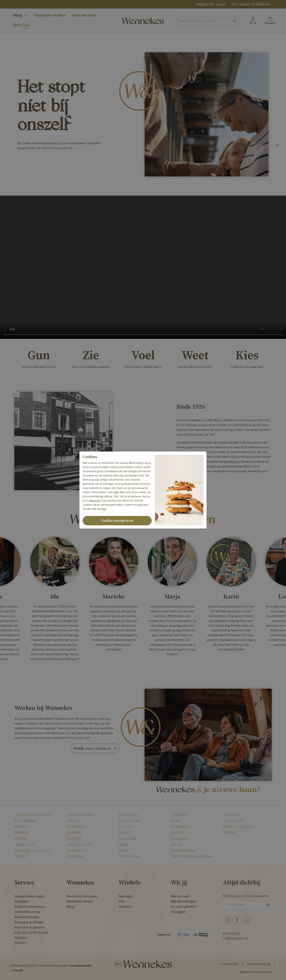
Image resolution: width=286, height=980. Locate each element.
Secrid (177, 845)
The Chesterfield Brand (192, 857)
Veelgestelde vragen (211, 4)
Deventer (125, 907)
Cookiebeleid (229, 964)
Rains (176, 821)
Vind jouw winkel (50, 15)
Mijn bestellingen (183, 902)
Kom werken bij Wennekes (251, 4)
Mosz (123, 845)
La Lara (126, 827)
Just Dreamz (130, 821)
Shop (20, 15)
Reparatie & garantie (30, 927)
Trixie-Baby (234, 821)
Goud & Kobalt (81, 966)
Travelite (231, 815)
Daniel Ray (76, 827)
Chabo (20, 857)
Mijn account (180, 896)
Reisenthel (181, 827)
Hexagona (128, 815)
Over (22, 25)
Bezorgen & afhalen (29, 922)
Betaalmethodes (27, 917)
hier (116, 492)
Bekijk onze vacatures (92, 748)
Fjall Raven (77, 851)
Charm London (80, 815)
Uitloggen (178, 912)
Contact (20, 943)
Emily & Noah (79, 845)
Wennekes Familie (79, 902)
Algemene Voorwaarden (256, 972)
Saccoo (177, 833)
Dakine (73, 821)
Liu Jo (124, 833)
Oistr (123, 851)
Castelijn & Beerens (32, 851)
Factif (19, 971)
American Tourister (33, 815)
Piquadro (179, 815)
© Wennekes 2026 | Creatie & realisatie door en (51, 968)
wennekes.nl (232, 462)
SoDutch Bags (183, 851)
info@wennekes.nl (235, 939)
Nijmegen (126, 896)
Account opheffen (184, 907)
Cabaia (21, 839)
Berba (20, 827)
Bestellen (21, 902)
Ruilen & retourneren (30, 907)
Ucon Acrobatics (238, 827)
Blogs (71, 907)
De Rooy (74, 833)
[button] (270, 21)
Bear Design (25, 821)
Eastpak (74, 839)
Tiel (121, 902)
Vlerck (229, 833)
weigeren (94, 501)
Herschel (75, 857)
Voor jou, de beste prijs (31, 933)
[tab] (277, 145)
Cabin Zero (24, 845)
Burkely (21, 833)
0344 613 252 (231, 934)
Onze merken (84, 15)
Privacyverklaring (259, 964)
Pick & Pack (129, 857)
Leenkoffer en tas (27, 912)
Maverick (127, 839)
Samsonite (180, 839)
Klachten (21, 938)
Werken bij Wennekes (82, 896)
